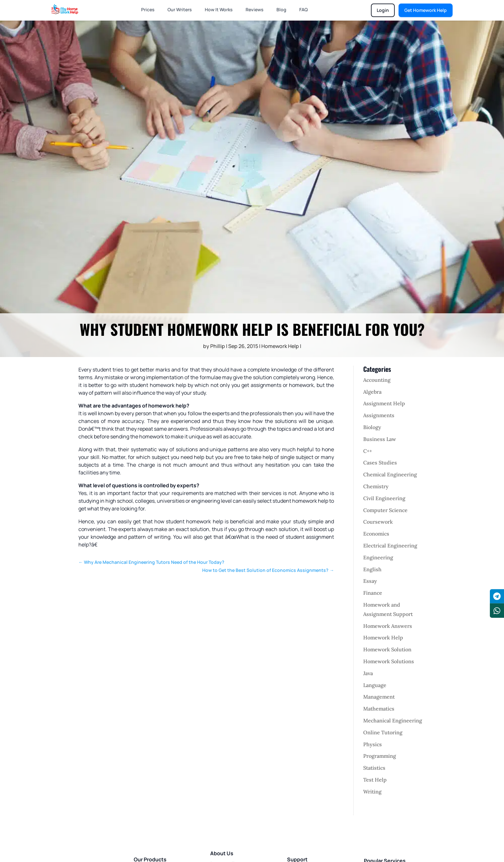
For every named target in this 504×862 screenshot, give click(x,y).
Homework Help (280, 346)
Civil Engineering (384, 498)
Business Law (380, 439)
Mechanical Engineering (393, 720)
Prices (148, 9)
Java (368, 673)
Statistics (374, 768)
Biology (372, 427)
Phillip (218, 346)
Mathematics (379, 709)
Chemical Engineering (390, 474)
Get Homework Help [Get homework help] (426, 10)
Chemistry (376, 486)
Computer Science (385, 510)
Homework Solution (387, 649)
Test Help (375, 780)
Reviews (255, 9)
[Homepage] (65, 9)
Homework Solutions (389, 661)
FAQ (303, 9)
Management (379, 697)
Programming (380, 756)
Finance (373, 593)
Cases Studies (380, 463)
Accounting (377, 380)
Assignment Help (384, 403)
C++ (368, 451)
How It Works (219, 9)
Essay (370, 581)
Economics (376, 534)
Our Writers (180, 9)
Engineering (378, 557)
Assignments (379, 415)
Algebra (372, 392)
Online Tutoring (383, 732)
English (372, 569)
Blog (281, 9)
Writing (372, 792)
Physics (373, 744)
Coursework (378, 522)
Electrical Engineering (390, 546)
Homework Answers (388, 626)
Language (375, 685)
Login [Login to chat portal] (383, 10)
